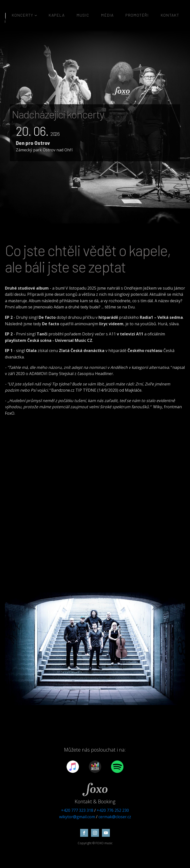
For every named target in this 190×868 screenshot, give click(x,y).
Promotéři (137, 15)
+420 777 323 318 (77, 810)
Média (107, 15)
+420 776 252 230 (113, 810)
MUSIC (83, 15)
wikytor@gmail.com (77, 817)
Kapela (57, 15)
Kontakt (170, 15)
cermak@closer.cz (115, 817)
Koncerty (22, 15)
